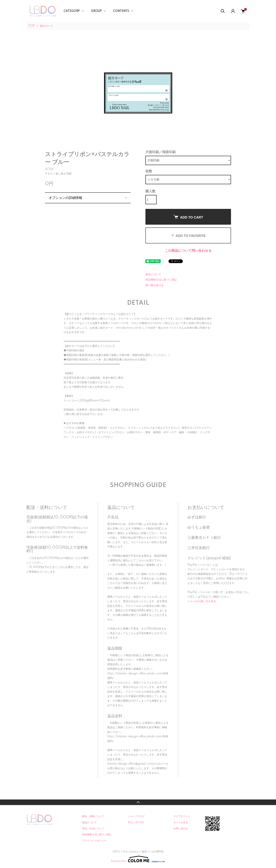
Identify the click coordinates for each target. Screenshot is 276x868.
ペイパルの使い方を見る (202, 601)
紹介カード (46, 26)
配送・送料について (93, 816)
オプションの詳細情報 (65, 198)
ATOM (139, 823)
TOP (31, 26)
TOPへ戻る (138, 802)
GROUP (96, 11)
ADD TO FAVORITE (188, 236)
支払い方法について (93, 829)
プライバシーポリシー (94, 841)
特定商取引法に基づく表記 (161, 280)
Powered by (138, 859)
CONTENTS (121, 11)
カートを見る (181, 823)
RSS (130, 823)
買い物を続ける (155, 285)
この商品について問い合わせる (188, 251)
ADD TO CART (188, 217)
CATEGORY (72, 11)
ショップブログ (136, 816)
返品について (153, 274)
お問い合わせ (181, 829)
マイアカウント (182, 816)
